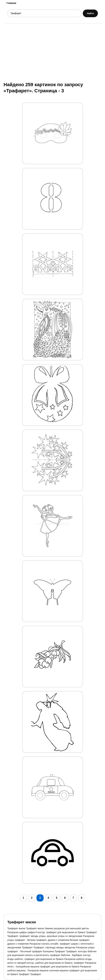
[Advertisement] (52, 52)
